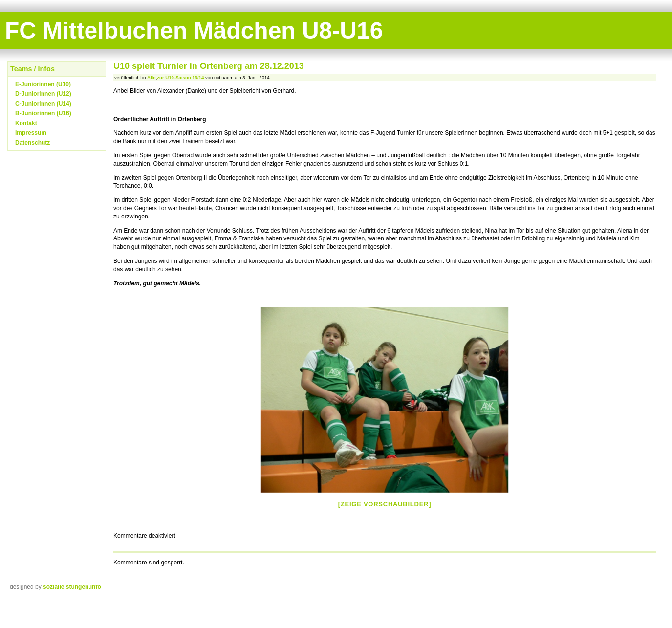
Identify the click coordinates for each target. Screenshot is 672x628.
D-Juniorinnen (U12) (43, 94)
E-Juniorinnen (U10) (43, 84)
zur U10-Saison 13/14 (180, 77)
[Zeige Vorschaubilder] (385, 504)
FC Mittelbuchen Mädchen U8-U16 (194, 31)
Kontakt (26, 123)
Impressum (31, 133)
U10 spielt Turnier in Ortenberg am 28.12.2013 (209, 66)
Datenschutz (33, 143)
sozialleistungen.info (72, 587)
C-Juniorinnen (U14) (43, 104)
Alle (152, 77)
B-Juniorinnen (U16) (43, 113)
